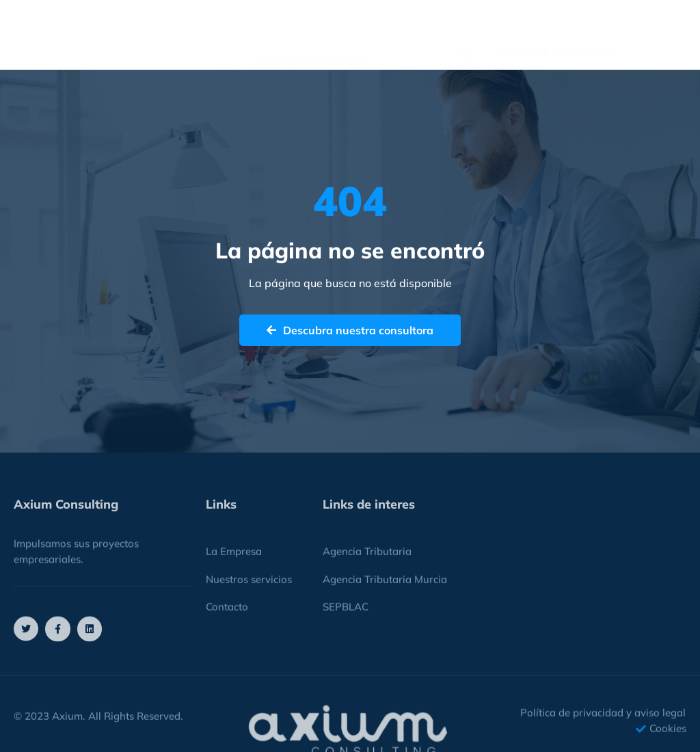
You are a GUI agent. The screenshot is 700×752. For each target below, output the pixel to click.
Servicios (217, 100)
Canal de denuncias (427, 100)
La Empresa (51, 100)
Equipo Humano (134, 100)
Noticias (282, 100)
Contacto (341, 100)
